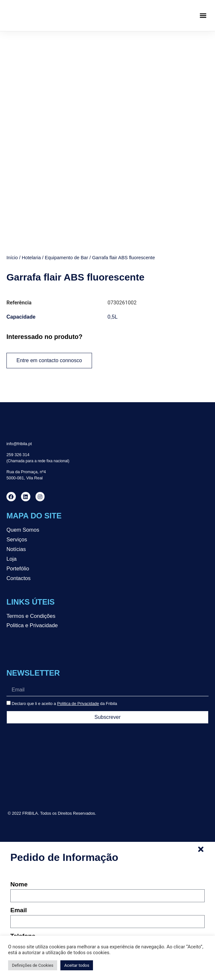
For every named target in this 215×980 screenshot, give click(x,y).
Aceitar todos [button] (77, 965)
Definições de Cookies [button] (33, 965)
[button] (203, 16)
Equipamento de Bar (67, 194)
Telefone (23, 872)
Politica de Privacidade (78, 640)
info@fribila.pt (19, 380)
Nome (19, 821)
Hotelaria (31, 194)
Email (19, 846)
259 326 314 (18, 391)
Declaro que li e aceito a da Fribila (64, 640)
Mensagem (26, 898)
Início (12, 194)
